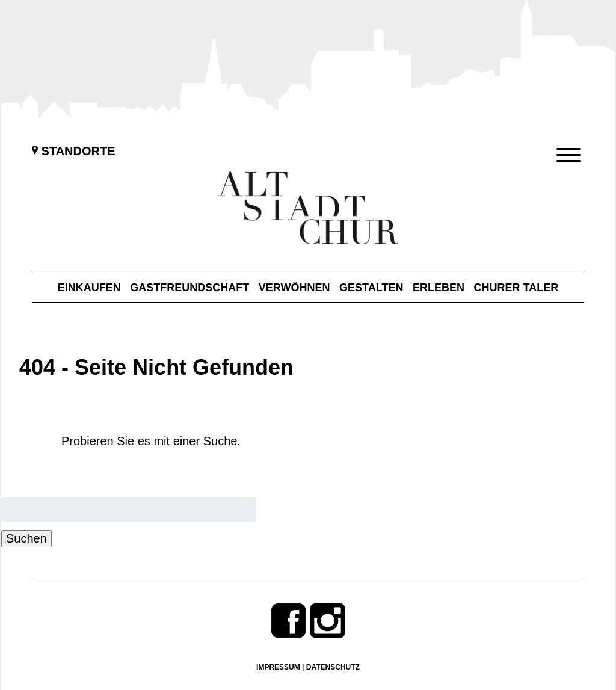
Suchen (26, 538)
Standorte (74, 151)
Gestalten (371, 288)
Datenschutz (333, 667)
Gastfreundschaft (189, 288)
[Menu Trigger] (569, 155)
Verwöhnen (294, 288)
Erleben (439, 288)
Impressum (278, 667)
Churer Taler (516, 288)
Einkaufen (89, 288)
